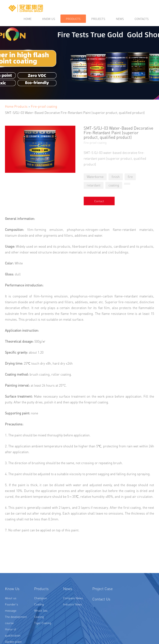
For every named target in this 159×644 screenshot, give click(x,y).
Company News (73, 614)
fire (130, 177)
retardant (94, 185)
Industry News (72, 620)
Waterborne (95, 177)
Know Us (12, 604)
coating (114, 185)
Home (28, 19)
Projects (98, 19)
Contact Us (101, 615)
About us (11, 614)
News (120, 19)
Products (73, 19)
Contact (99, 201)
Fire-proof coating (44, 106)
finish (116, 177)
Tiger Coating (43, 639)
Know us (49, 19)
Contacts (142, 19)
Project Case (102, 604)
